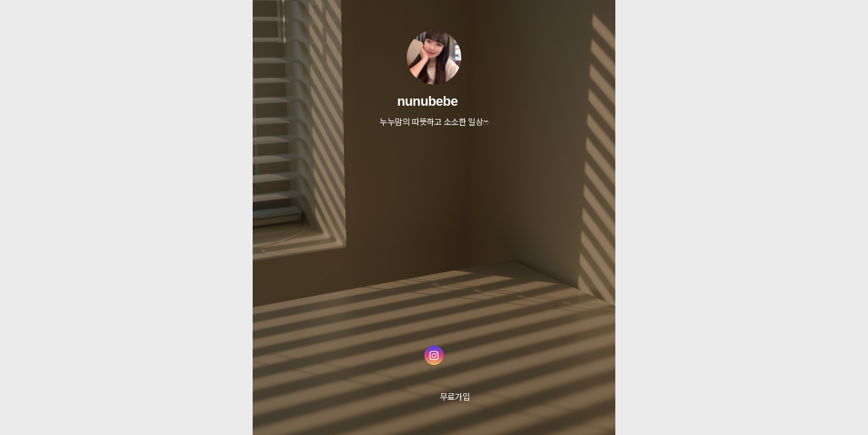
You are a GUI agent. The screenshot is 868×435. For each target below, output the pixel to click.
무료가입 (455, 396)
